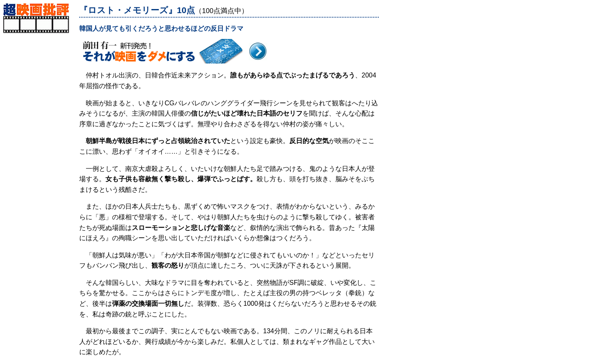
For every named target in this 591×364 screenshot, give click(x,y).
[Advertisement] (39, 156)
